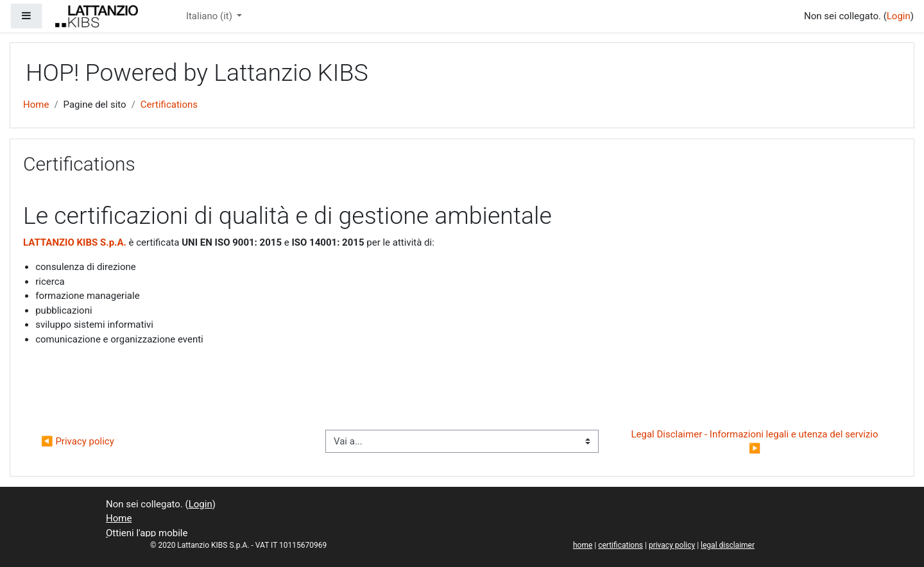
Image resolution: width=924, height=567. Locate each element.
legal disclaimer (728, 545)
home (583, 545)
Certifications (169, 105)
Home (36, 105)
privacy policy (672, 545)
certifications (620, 545)
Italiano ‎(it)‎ (210, 16)
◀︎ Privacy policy (78, 441)
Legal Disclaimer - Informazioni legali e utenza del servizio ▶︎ (756, 442)
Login (899, 16)
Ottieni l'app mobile (147, 533)
